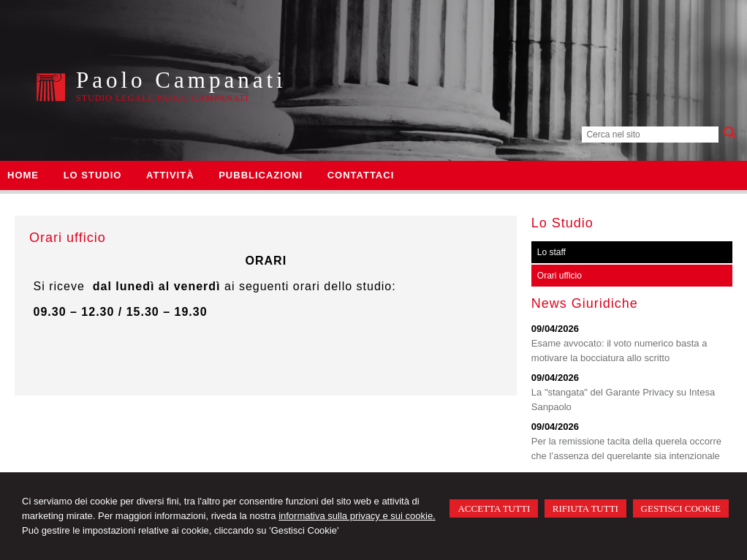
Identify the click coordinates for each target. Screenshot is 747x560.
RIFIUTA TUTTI (585, 508)
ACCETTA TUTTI (494, 508)
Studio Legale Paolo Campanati (162, 98)
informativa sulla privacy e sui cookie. (357, 516)
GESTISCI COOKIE (681, 508)
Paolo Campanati (181, 80)
